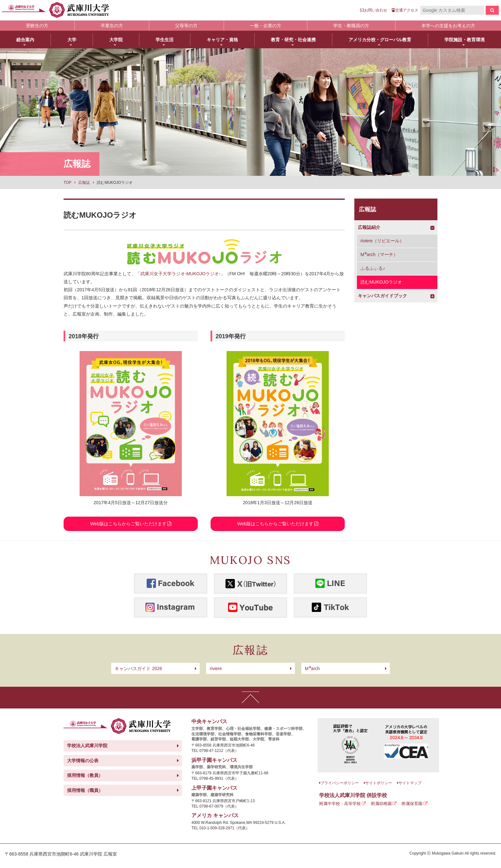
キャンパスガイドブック (382, 296)
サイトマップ (410, 783)
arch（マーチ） (379, 254)
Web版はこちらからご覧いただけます (128, 524)
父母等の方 (186, 26)
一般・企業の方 (266, 26)
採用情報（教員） (85, 775)
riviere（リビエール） (382, 241)
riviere (216, 669)
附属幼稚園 (381, 804)
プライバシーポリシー (340, 783)
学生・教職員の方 (351, 26)
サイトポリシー (379, 783)
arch (312, 669)
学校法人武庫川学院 (87, 746)
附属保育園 (412, 804)
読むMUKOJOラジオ (381, 282)
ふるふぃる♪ (373, 268)
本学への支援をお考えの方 (448, 26)
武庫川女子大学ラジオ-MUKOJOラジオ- (180, 274)
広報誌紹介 (369, 227)
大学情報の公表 (83, 761)
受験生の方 (37, 26)
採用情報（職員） (85, 790)
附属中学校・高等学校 (340, 804)
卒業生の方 (112, 26)
